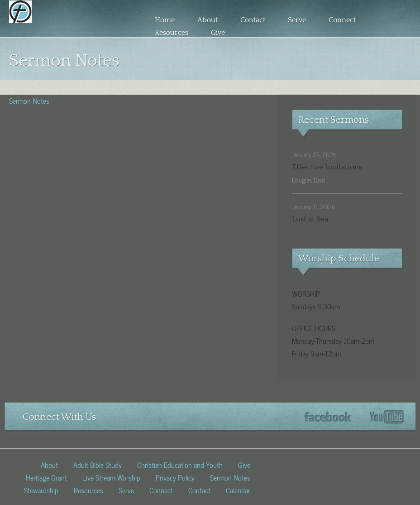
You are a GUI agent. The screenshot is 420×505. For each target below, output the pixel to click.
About (208, 20)
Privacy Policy (175, 477)
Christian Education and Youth (180, 464)
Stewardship (41, 490)
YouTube (387, 417)
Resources (172, 33)
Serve (297, 20)
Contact (253, 20)
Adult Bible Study (98, 464)
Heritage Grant (46, 477)
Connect (342, 20)
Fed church (66, 29)
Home (165, 20)
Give (218, 33)
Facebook (328, 417)
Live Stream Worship (111, 477)
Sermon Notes (29, 100)
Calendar (238, 490)
